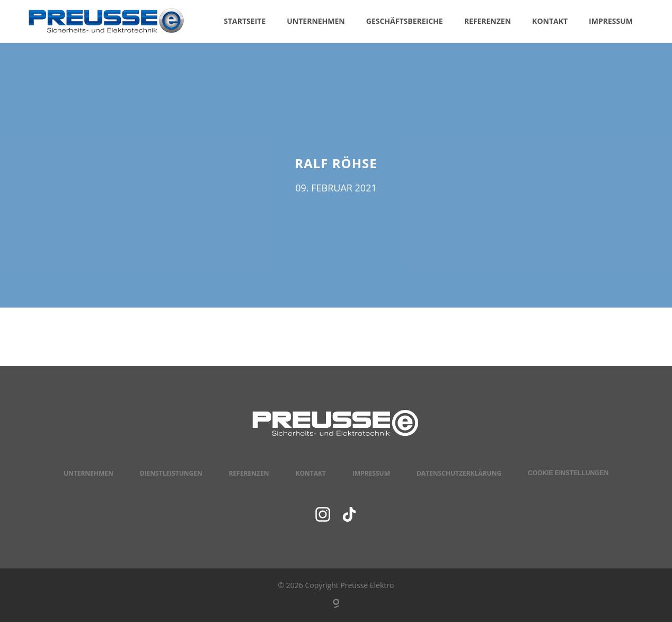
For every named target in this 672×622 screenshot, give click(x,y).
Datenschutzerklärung (459, 473)
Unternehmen (316, 21)
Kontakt (550, 21)
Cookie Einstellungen (568, 473)
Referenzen (488, 21)
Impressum (611, 21)
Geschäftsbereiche (405, 21)
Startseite (245, 21)
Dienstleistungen (171, 473)
